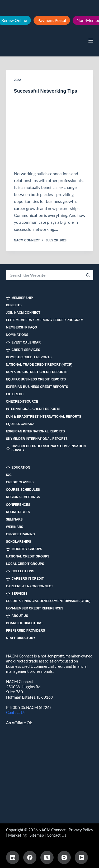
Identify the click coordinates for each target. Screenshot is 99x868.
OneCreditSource (22, 402)
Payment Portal (52, 20)
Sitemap (37, 835)
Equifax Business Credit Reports (36, 379)
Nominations (17, 335)
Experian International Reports (36, 431)
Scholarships (19, 542)
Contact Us (16, 712)
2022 (18, 80)
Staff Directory (21, 638)
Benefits (14, 305)
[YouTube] (81, 857)
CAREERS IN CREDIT (25, 579)
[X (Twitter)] (47, 857)
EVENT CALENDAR (23, 343)
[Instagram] (64, 857)
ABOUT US (17, 616)
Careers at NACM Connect (30, 586)
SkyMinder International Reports (37, 439)
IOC (9, 475)
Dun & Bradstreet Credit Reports (37, 372)
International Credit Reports (33, 409)
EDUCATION (18, 468)
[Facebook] (30, 857)
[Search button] (88, 275)
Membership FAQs (22, 327)
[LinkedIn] (13, 857)
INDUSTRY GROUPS (24, 549)
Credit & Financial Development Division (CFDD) (48, 601)
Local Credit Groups (25, 564)
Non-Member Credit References (35, 608)
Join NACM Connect (23, 313)
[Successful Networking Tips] (50, 132)
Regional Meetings (23, 497)
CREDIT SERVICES (23, 350)
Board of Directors (24, 623)
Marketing (17, 835)
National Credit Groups (28, 556)
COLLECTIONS (20, 571)
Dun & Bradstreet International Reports (44, 417)
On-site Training (21, 534)
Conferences (18, 505)
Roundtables (18, 512)
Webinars (15, 527)
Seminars (14, 519)
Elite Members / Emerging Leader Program (45, 320)
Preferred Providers (26, 631)
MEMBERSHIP (20, 298)
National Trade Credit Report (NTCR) (39, 365)
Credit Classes (20, 482)
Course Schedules (23, 490)
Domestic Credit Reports (29, 357)
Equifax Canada (20, 424)
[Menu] (91, 41)
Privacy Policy (81, 830)
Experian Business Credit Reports (37, 387)
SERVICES (17, 594)
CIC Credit (15, 394)
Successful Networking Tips (46, 91)
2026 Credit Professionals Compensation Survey (46, 448)
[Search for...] (44, 275)
